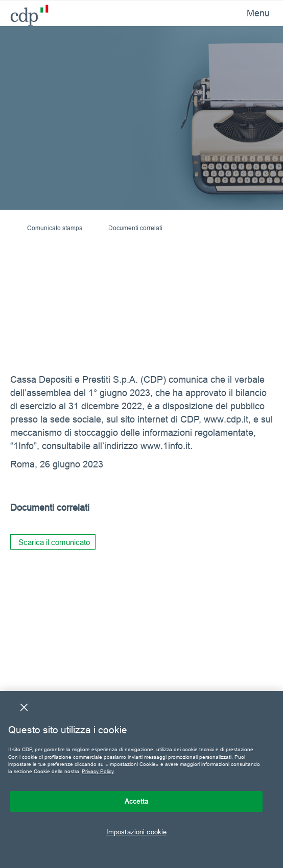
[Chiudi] (24, 707)
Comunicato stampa (55, 228)
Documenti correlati (135, 228)
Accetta (136, 801)
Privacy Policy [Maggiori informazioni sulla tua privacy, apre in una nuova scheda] (98, 771)
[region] (141, 779)
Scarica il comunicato (54, 542)
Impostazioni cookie (136, 832)
